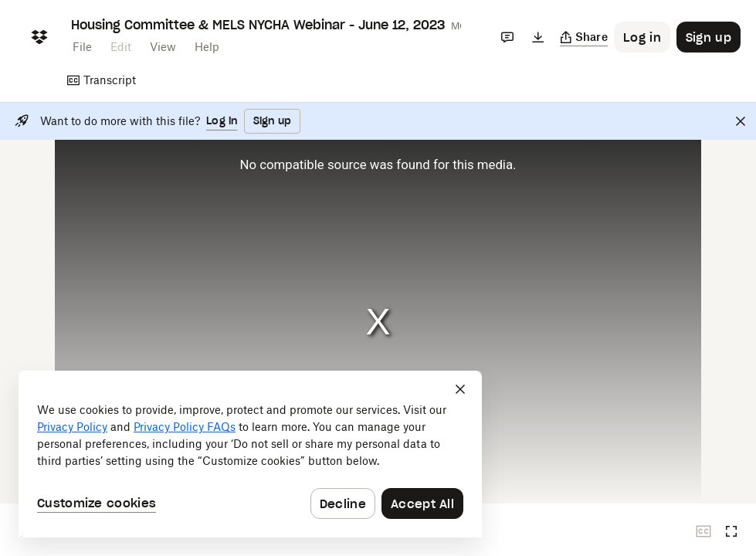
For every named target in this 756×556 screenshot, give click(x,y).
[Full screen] (731, 531)
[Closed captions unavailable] (703, 531)
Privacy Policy (72, 427)
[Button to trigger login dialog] (642, 37)
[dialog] (250, 454)
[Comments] (507, 37)
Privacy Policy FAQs (185, 427)
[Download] (538, 37)
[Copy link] (584, 37)
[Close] (741, 121)
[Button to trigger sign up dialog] (709, 37)
